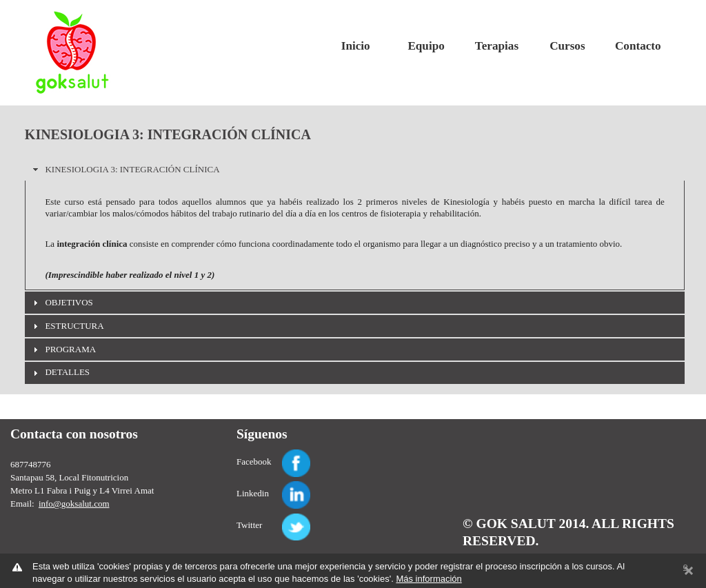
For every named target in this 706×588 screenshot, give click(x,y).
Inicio (356, 46)
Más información (428, 579)
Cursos (567, 46)
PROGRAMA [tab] (63, 349)
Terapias (497, 46)
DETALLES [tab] (60, 372)
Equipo (426, 46)
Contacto (638, 46)
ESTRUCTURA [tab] (67, 326)
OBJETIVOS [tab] (61, 303)
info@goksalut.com (74, 504)
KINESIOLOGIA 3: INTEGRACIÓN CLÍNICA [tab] (124, 170)
